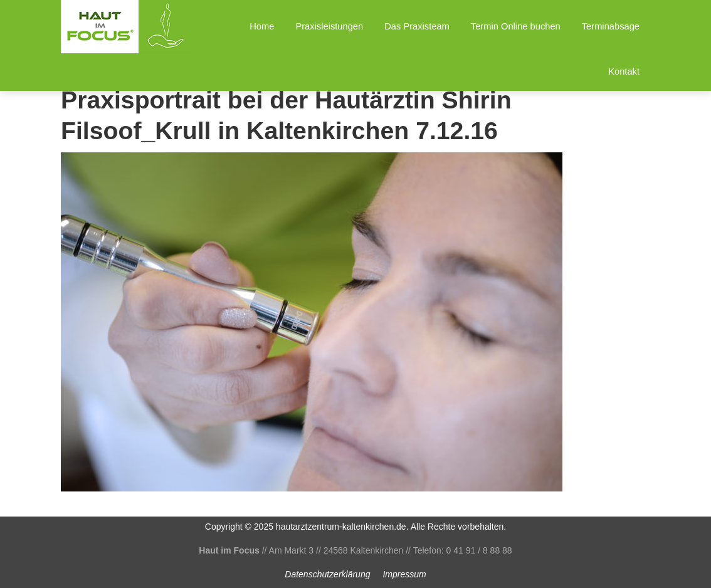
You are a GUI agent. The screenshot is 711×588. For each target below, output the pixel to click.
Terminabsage (611, 26)
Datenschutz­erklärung (327, 574)
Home (262, 26)
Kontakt (624, 71)
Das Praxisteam (417, 26)
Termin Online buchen (516, 26)
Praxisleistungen (329, 26)
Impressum (404, 574)
